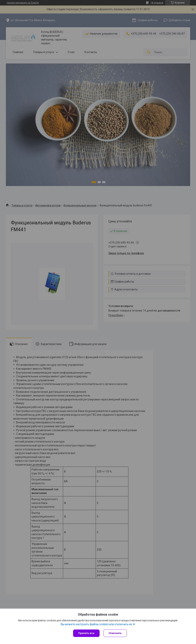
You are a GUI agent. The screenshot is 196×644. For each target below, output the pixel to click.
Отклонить (115, 633)
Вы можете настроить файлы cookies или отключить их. (97, 624)
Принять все (86, 633)
